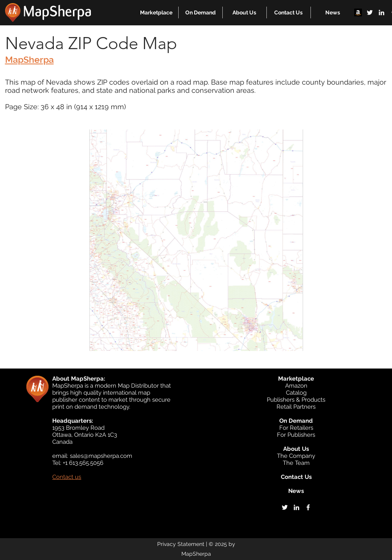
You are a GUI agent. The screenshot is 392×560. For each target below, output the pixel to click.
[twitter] (370, 12)
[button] (156, 12)
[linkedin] (381, 12)
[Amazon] (358, 12)
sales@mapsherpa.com (101, 456)
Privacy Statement (181, 544)
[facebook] (308, 507)
